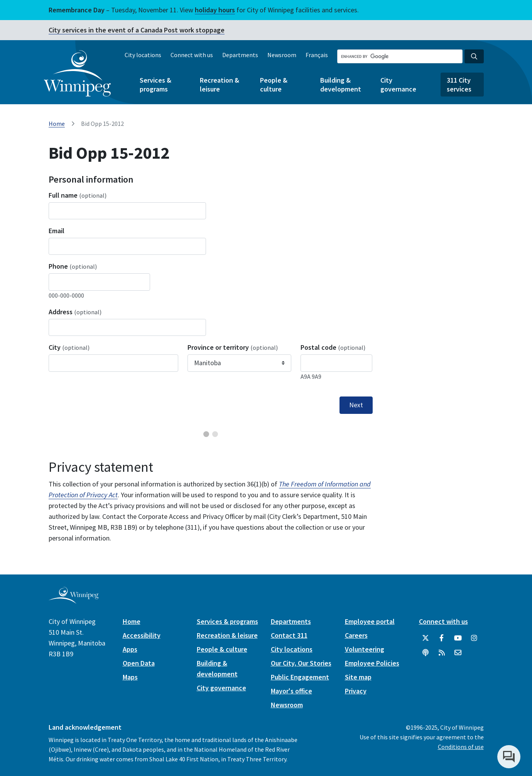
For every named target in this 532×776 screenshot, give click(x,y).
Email (57, 231)
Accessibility (142, 635)
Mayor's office (291, 691)
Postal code (333, 347)
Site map (358, 677)
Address (75, 312)
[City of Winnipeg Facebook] (442, 638)
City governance (398, 85)
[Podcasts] (426, 653)
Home (57, 124)
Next (356, 405)
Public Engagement (300, 677)
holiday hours (215, 10)
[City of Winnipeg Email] (458, 653)
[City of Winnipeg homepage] (73, 601)
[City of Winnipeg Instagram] (474, 638)
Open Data (139, 663)
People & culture (274, 85)
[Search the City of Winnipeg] (400, 56)
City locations (143, 55)
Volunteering (365, 649)
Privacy (356, 691)
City (69, 347)
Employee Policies (372, 663)
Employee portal (370, 621)
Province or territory (233, 347)
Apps (130, 649)
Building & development (341, 85)
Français (317, 55)
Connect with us (192, 55)
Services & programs (155, 85)
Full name (78, 195)
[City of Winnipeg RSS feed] (442, 653)
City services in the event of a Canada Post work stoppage (137, 30)
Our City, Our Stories (301, 663)
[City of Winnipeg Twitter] (426, 638)
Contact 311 (289, 635)
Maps (130, 677)
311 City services (459, 85)
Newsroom (282, 55)
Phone (73, 266)
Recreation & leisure (220, 85)
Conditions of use (461, 747)
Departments (240, 55)
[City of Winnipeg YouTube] (458, 638)
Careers (356, 635)
